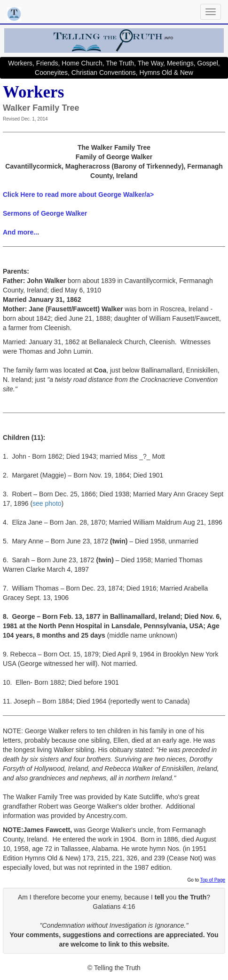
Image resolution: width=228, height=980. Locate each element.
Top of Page (213, 880)
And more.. (20, 232)
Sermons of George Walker (45, 213)
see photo (47, 503)
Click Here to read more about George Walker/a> (78, 194)
